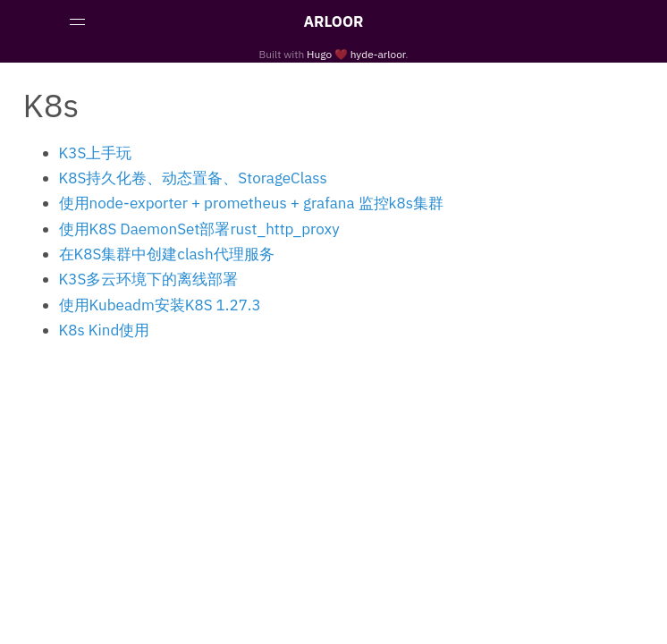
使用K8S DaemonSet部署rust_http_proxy (199, 229)
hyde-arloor (378, 54)
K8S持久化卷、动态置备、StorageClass (193, 178)
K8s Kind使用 (105, 330)
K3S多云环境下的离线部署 (149, 279)
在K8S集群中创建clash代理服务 (167, 254)
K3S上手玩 (96, 153)
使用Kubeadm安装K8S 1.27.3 (160, 305)
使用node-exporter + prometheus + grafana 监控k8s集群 (251, 203)
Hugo (319, 54)
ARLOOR (333, 21)
